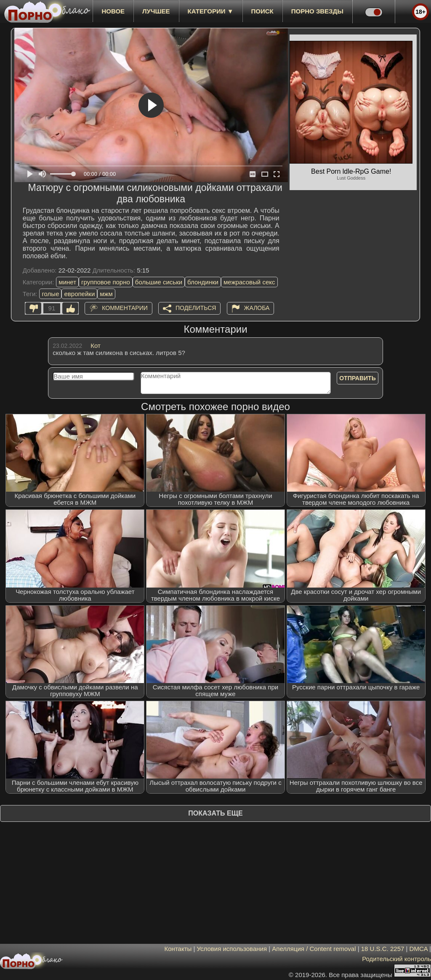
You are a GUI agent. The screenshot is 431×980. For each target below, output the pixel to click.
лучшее (156, 11)
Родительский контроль (396, 959)
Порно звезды (317, 11)
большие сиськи (159, 282)
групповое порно (106, 282)
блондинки (203, 282)
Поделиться (196, 308)
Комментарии (125, 308)
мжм (106, 294)
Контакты (178, 949)
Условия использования (232, 949)
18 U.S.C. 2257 (383, 949)
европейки (79, 294)
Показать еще (215, 813)
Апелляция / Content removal (314, 949)
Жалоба (257, 308)
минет (67, 282)
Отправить (358, 378)
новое (113, 11)
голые (50, 294)
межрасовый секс (249, 282)
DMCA (419, 949)
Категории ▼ (211, 11)
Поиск (262, 11)
